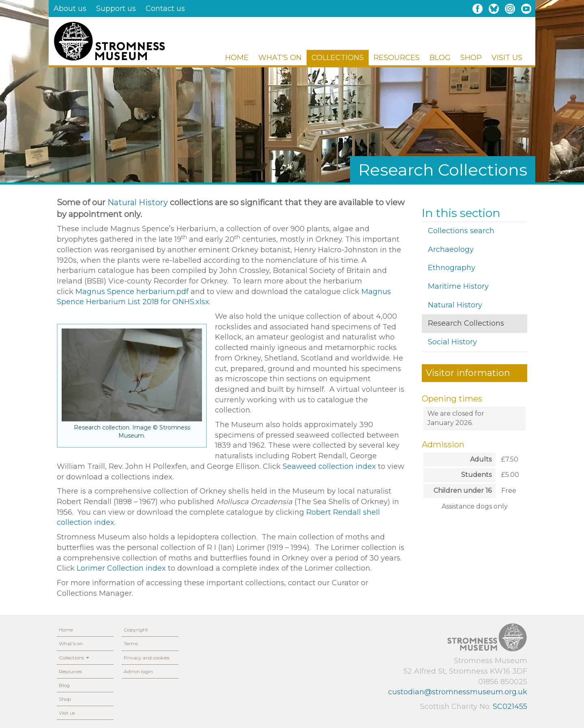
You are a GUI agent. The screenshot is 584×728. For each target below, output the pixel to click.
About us (70, 9)
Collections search (461, 231)
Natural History (138, 202)
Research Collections (466, 323)
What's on (280, 58)
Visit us (507, 58)
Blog (440, 58)
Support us (116, 9)
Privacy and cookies (147, 658)
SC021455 (510, 707)
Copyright (136, 630)
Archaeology (451, 249)
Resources (397, 58)
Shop (471, 58)
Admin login (138, 671)
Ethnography (452, 268)
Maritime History (458, 286)
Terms (131, 643)
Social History (452, 342)
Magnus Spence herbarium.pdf (132, 292)
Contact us (165, 9)
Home (237, 58)
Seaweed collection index (329, 466)
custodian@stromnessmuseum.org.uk (458, 692)
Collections (338, 58)
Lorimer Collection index (121, 568)
